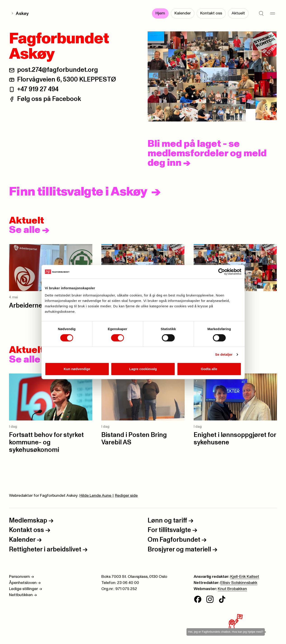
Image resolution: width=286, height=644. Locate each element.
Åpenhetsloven (25, 583)
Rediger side (126, 496)
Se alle (29, 230)
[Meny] (272, 14)
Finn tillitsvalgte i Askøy (78, 192)
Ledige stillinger (26, 589)
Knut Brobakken (232, 589)
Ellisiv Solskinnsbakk (239, 583)
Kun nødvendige (77, 369)
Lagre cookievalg (143, 369)
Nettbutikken (23, 595)
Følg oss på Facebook (49, 99)
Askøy (22, 14)
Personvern (21, 577)
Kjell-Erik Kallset (245, 577)
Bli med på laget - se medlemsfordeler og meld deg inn (207, 154)
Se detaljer (224, 354)
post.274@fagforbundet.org (58, 70)
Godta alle (209, 369)
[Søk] (261, 14)
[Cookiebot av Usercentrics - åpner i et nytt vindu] (222, 272)
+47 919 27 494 (38, 89)
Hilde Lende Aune (96, 496)
